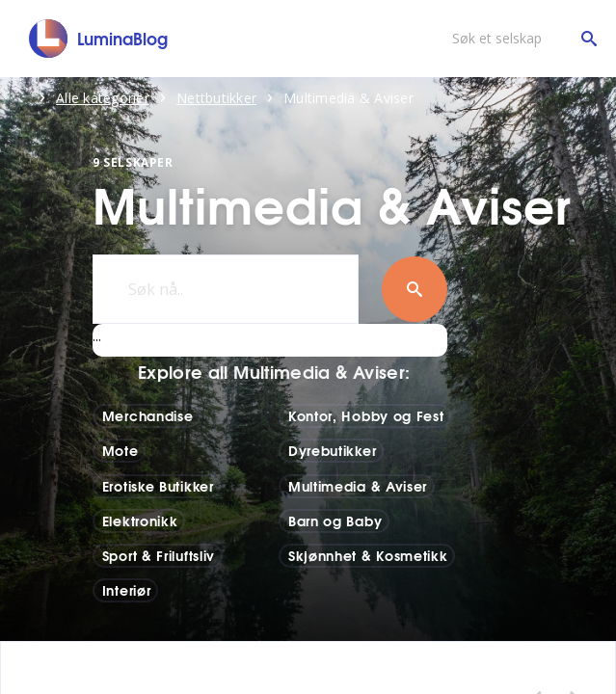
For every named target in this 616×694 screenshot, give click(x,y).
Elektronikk (140, 520)
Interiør (127, 590)
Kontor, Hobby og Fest (366, 415)
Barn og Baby (335, 520)
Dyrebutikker (332, 450)
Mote (121, 450)
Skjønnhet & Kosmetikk (368, 555)
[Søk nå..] (226, 289)
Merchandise (148, 415)
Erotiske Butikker (158, 486)
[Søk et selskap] (520, 39)
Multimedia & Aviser (358, 486)
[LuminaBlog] (99, 39)
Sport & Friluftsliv (159, 555)
